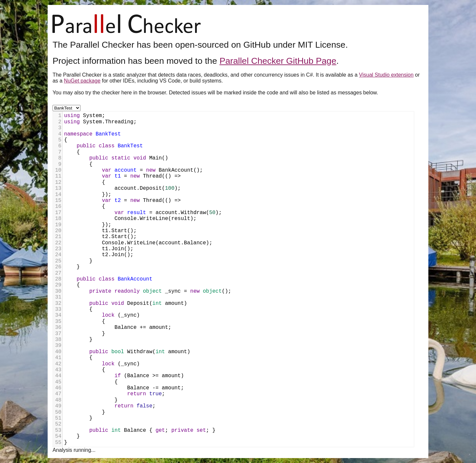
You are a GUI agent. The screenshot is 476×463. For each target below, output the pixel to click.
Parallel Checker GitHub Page (278, 61)
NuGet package (82, 81)
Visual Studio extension (386, 75)
